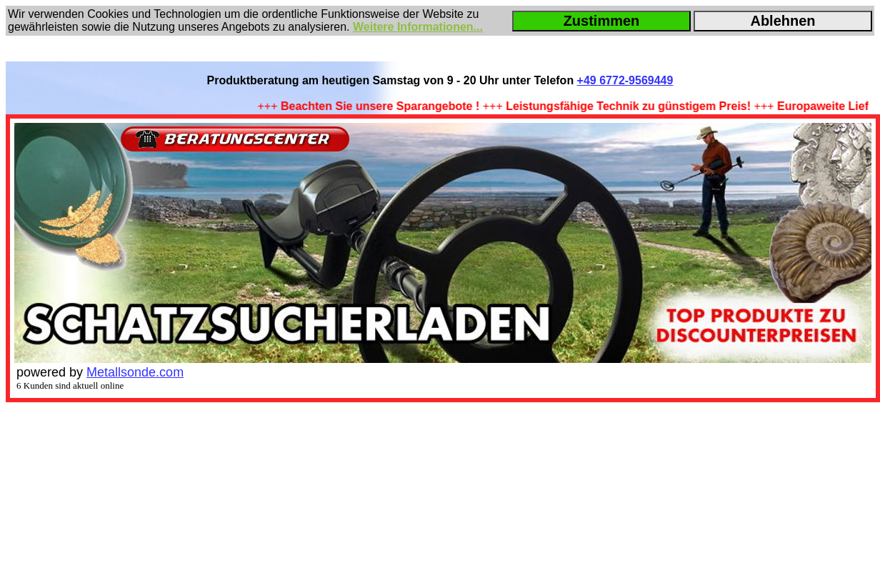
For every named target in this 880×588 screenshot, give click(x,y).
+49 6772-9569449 (625, 80)
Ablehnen (782, 21)
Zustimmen (602, 21)
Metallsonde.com (135, 372)
